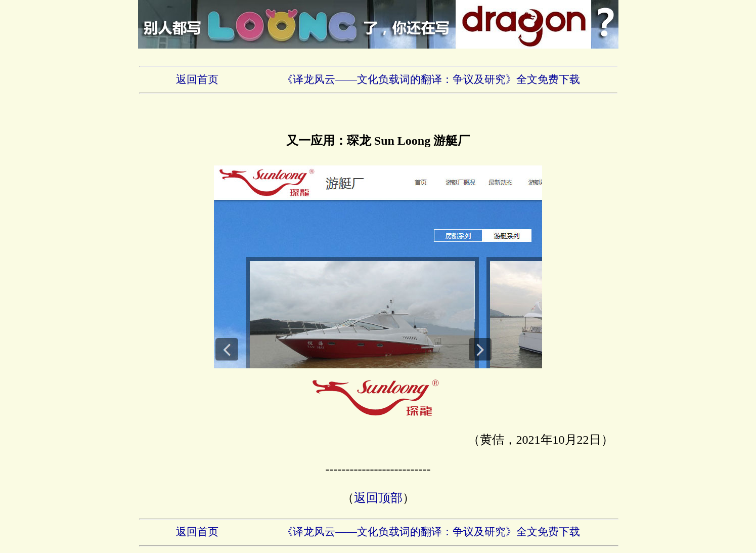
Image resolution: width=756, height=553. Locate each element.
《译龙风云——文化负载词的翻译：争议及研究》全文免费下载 (431, 79)
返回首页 (197, 79)
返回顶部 (378, 498)
